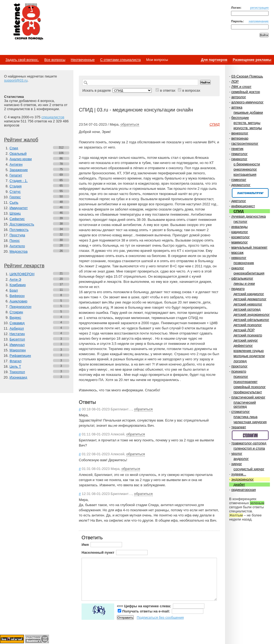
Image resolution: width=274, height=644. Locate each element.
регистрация (259, 7)
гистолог (240, 222)
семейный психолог (250, 387)
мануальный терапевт (249, 247)
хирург (237, 464)
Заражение (19, 170)
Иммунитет (19, 208)
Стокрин (16, 312)
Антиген (16, 164)
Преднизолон (20, 307)
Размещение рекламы (252, 60)
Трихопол (17, 372)
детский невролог (248, 304)
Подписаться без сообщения (160, 617)
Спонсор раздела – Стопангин (250, 435)
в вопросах (191, 90)
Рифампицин (20, 356)
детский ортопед (247, 309)
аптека (237, 107)
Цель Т (15, 366)
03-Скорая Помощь (247, 76)
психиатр (239, 371)
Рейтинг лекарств (24, 266)
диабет (239, 484)
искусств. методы (248, 128)
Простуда (17, 235)
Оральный (18, 154)
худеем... (239, 474)
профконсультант (248, 392)
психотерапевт (245, 382)
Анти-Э (15, 279)
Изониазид (18, 377)
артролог (239, 97)
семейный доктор (246, 92)
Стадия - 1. (19, 181)
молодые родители (249, 356)
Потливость (19, 230)
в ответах (168, 90)
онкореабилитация (249, 273)
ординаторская (244, 490)
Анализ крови (21, 159)
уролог (237, 453)
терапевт (239, 427)
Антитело (17, 246)
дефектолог (243, 346)
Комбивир (18, 285)
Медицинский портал (28, 22)
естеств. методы (247, 123)
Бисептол (17, 339)
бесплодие (240, 118)
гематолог (239, 154)
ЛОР (235, 81)
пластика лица (245, 417)
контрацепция (245, 174)
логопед (240, 361)
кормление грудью (249, 351)
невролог (239, 258)
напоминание (259, 21)
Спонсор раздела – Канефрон (250, 193)
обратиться (130, 124)
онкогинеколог (245, 169)
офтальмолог (242, 278)
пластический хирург (248, 397)
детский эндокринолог (252, 315)
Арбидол (17, 328)
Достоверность (22, 224)
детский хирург (246, 340)
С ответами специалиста (120, 60)
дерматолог (241, 185)
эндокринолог (243, 479)
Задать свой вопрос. (22, 60)
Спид (14, 148)
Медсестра (18, 251)
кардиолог (240, 232)
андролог (241, 459)
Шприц (15, 213)
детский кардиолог (249, 294)
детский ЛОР (244, 330)
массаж (237, 253)
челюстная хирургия (250, 422)
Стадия (15, 186)
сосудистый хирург (249, 469)
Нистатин (17, 334)
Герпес (15, 197)
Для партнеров (214, 60)
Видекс (15, 318)
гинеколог (239, 159)
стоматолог (241, 412)
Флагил (15, 361)
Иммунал (17, 345)
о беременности (247, 164)
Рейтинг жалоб (21, 140)
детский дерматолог (250, 299)
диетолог (239, 201)
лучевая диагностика (249, 216)
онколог (238, 268)
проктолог (239, 366)
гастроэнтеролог (245, 143)
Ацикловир (18, 301)
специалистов (53, 117)
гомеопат (239, 180)
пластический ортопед (245, 404)
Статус (15, 192)
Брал (14, 290)
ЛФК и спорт (241, 87)
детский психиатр (248, 335)
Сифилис (17, 219)
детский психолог (248, 325)
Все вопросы (55, 60)
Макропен (18, 350)
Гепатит (16, 175)
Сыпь (14, 202)
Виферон (17, 296)
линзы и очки (244, 284)
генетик (237, 149)
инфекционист (243, 206)
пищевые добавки (248, 112)
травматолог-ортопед (249, 443)
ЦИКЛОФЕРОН (22, 274)
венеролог (240, 133)
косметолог (241, 237)
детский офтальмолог (251, 320)
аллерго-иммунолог (247, 102)
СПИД (239, 211)
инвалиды (239, 227)
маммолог (240, 242)
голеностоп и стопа (249, 448)
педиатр (238, 289)
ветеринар (240, 138)
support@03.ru (16, 80)
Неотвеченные (83, 60)
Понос (15, 241)
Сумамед (17, 323)
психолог (241, 377)
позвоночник (244, 263)
